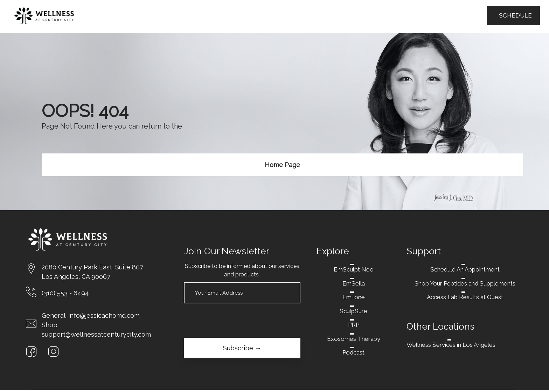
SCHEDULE (513, 15)
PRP (354, 325)
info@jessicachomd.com (104, 315)
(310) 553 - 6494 (65, 293)
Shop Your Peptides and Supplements (465, 283)
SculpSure (353, 311)
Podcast (353, 352)
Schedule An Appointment (465, 269)
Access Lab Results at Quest (465, 297)
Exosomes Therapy (354, 339)
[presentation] (237, 321)
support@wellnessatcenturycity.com (96, 334)
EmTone (354, 297)
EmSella (354, 283)
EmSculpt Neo (354, 269)
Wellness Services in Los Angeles (451, 345)
